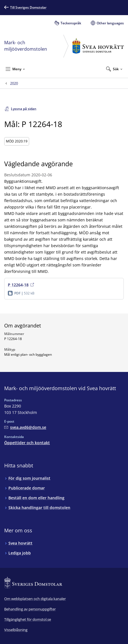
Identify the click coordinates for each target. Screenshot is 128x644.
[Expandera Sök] (114, 69)
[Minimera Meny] (15, 69)
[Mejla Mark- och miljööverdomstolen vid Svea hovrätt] (25, 427)
